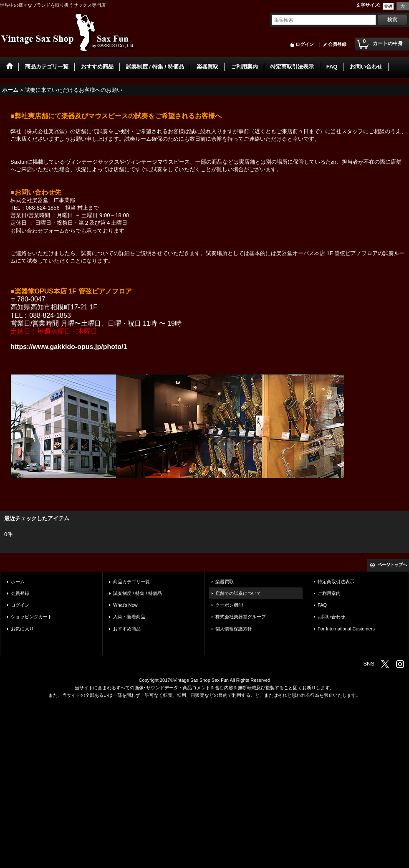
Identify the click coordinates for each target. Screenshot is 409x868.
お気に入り (22, 629)
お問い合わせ (331, 617)
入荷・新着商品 (129, 617)
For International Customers (346, 629)
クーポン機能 (229, 605)
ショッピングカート (32, 617)
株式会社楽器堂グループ (241, 617)
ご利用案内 (329, 593)
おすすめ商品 (127, 629)
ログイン (305, 44)
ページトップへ (392, 565)
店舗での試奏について (238, 593)
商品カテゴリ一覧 (131, 582)
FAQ (322, 605)
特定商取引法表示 (336, 582)
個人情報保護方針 (234, 629)
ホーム (18, 582)
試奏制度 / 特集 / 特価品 (138, 593)
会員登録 (337, 44)
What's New (125, 605)
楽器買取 (225, 582)
